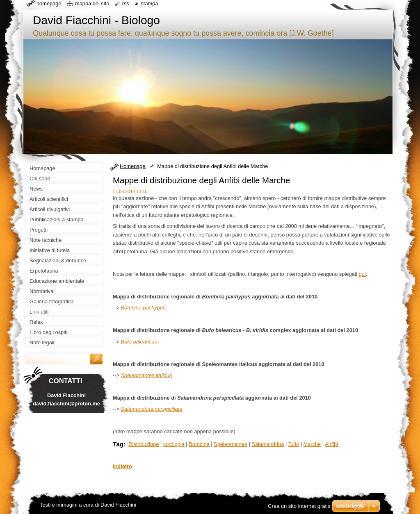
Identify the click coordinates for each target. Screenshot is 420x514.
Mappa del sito (92, 3)
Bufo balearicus (139, 342)
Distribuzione (144, 444)
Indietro (122, 466)
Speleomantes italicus (146, 375)
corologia (174, 444)
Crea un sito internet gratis (299, 506)
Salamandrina (268, 444)
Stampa (149, 3)
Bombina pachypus (143, 308)
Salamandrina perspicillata (152, 409)
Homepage (133, 166)
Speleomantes (231, 444)
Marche (312, 444)
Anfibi (331, 444)
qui (362, 274)
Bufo (294, 444)
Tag (118, 444)
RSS (126, 3)
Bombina (199, 444)
